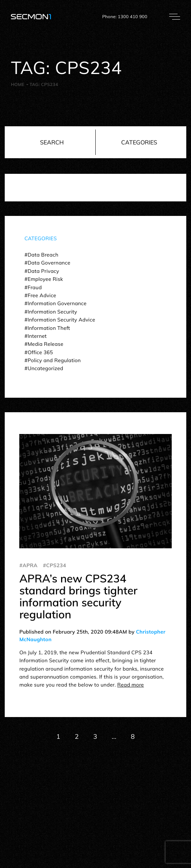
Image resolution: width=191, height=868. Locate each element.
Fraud (35, 287)
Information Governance (57, 303)
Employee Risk (45, 279)
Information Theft (49, 328)
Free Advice (42, 295)
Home (18, 84)
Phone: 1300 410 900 (125, 17)
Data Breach (43, 255)
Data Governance (49, 263)
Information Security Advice (61, 320)
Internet (37, 336)
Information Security (52, 312)
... (114, 736)
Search (52, 142)
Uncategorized (45, 368)
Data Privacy (43, 271)
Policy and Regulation (54, 360)
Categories (139, 142)
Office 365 (40, 352)
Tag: (44, 84)
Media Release (45, 344)
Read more (130, 685)
